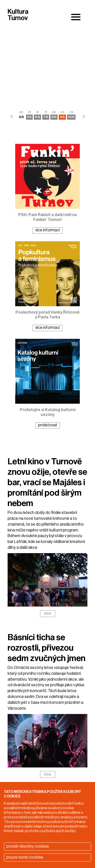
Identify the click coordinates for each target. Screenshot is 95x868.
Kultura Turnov (18, 15)
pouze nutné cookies (25, 857)
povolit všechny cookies (28, 846)
